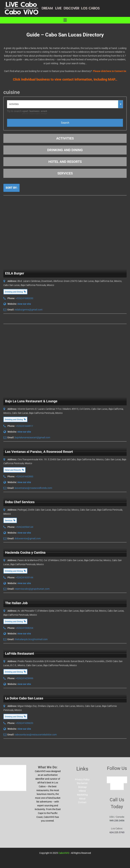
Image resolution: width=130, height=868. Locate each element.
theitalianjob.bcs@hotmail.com (31, 639)
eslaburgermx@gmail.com (29, 310)
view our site (24, 304)
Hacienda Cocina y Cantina (25, 552)
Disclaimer (82, 783)
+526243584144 (24, 527)
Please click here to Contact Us (110, 71)
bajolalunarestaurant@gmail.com (32, 437)
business (35, 111)
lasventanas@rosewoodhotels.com (33, 488)
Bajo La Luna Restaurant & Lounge (31, 401)
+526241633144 (24, 577)
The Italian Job (16, 603)
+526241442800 (24, 476)
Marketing (82, 795)
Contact (82, 802)
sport (25, 111)
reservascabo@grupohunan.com (32, 589)
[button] (65, 20)
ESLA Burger (15, 273)
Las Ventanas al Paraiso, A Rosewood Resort (39, 452)
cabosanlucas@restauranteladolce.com (36, 735)
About (82, 799)
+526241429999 (24, 678)
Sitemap (82, 787)
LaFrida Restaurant (20, 653)
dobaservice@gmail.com (28, 538)
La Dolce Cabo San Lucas (24, 698)
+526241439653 (24, 723)
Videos (82, 791)
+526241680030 (24, 298)
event (44, 111)
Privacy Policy (82, 779)
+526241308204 (24, 628)
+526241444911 (24, 426)
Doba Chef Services (20, 502)
